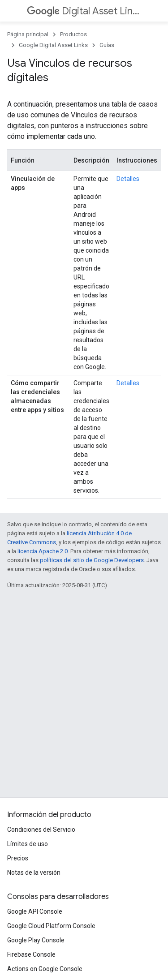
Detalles (128, 179)
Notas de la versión (34, 873)
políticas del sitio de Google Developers (92, 560)
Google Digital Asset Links (53, 45)
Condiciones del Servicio (41, 830)
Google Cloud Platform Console (51, 926)
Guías (107, 45)
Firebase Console (31, 954)
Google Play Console (36, 940)
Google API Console (35, 911)
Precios (18, 858)
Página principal (28, 34)
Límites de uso (28, 844)
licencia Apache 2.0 (43, 551)
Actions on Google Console (45, 969)
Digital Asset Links (83, 11)
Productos (73, 34)
